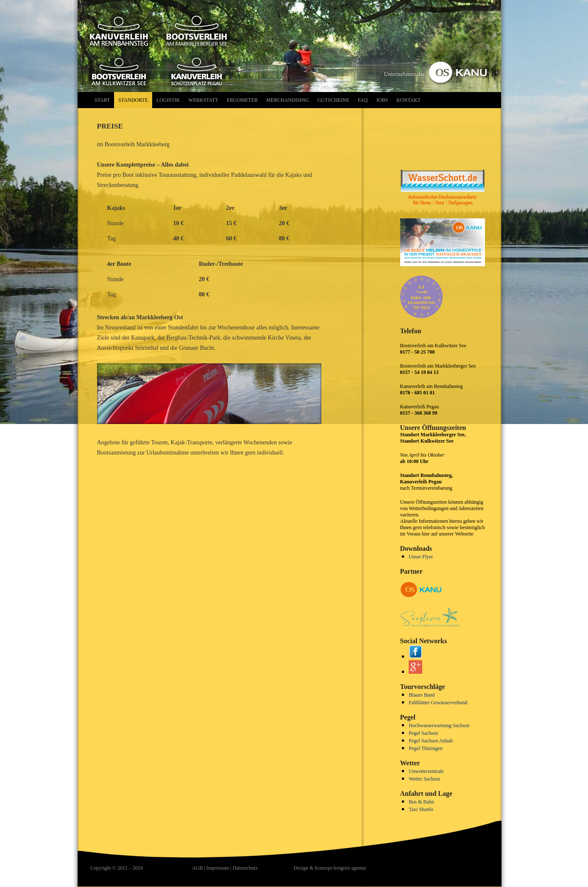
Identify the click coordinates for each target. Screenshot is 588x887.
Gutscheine (333, 100)
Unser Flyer (421, 557)
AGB (197, 868)
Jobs (382, 100)
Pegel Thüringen (425, 748)
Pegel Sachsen (423, 733)
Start (102, 100)
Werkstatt (203, 100)
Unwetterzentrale (426, 771)
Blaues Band (422, 695)
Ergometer (242, 100)
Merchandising (288, 100)
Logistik (168, 100)
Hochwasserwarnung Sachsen (439, 725)
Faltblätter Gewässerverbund (438, 703)
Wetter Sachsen (424, 779)
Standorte (133, 100)
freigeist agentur (350, 868)
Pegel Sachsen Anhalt (431, 741)
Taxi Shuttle (421, 809)
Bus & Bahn (421, 802)
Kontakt (408, 100)
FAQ (363, 100)
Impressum (218, 868)
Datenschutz (245, 868)
